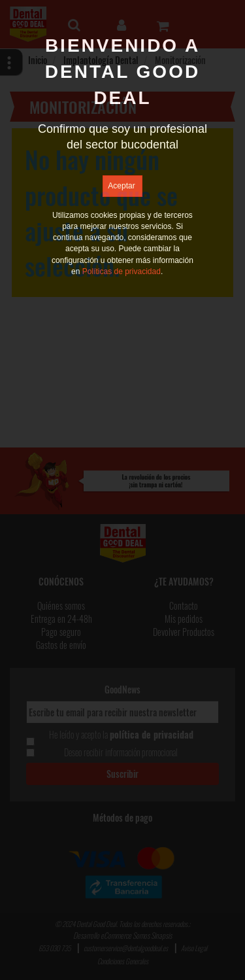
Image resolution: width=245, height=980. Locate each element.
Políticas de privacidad (122, 271)
